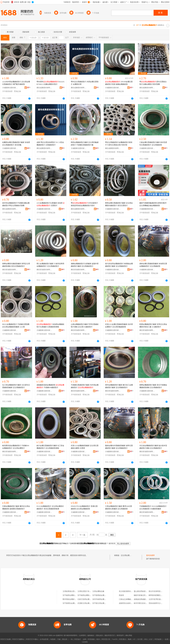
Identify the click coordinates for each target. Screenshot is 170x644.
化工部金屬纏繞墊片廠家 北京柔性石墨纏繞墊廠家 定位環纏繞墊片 (16, 386)
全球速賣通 (44, 639)
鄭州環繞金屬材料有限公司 (73, 599)
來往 (146, 639)
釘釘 (151, 639)
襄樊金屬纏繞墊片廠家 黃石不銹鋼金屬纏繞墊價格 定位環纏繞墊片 (153, 386)
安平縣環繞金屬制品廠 (101, 595)
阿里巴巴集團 (6, 639)
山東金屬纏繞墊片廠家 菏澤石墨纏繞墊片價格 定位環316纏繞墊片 (85, 326)
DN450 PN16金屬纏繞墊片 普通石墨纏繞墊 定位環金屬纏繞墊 (84, 508)
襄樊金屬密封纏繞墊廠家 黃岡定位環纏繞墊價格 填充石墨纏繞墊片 (16, 265)
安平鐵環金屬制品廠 (70, 595)
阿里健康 (158, 639)
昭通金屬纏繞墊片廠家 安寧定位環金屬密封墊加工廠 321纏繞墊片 (153, 326)
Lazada (85, 642)
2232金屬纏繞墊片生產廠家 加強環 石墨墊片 (51, 204)
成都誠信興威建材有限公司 (144, 599)
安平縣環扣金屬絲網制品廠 (73, 603)
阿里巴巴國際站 (18, 639)
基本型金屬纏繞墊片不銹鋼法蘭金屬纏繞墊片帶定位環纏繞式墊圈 (16, 204)
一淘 (71, 639)
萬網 (129, 639)
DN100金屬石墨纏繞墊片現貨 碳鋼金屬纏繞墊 (119, 83)
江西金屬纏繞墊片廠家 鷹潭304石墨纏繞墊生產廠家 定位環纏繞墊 (119, 508)
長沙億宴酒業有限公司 (127, 591)
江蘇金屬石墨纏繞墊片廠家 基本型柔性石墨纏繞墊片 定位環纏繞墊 (153, 144)
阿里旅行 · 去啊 (80, 639)
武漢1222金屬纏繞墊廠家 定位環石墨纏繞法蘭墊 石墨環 (85, 447)
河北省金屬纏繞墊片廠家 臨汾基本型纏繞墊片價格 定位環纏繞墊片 (153, 447)
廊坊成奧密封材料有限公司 (44, 88)
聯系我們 (120, 635)
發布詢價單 (150, 555)
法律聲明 (82, 635)
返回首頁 (112, 543)
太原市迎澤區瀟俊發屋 (157, 599)
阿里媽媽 (91, 639)
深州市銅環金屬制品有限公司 (103, 599)
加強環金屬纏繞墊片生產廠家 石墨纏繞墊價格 (50, 326)
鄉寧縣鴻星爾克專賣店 (157, 595)
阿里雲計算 (106, 639)
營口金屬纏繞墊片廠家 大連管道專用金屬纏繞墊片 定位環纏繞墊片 (50, 265)
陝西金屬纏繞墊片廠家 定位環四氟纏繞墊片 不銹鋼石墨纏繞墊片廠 (85, 144)
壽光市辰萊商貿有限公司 (158, 591)
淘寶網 (53, 639)
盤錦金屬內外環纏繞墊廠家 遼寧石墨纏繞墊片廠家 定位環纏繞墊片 (119, 447)
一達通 (166, 639)
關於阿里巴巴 (110, 635)
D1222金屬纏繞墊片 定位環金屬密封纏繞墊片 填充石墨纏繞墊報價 (50, 508)
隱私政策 (99, 635)
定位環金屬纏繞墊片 (129, 555)
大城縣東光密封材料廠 (10, 88)
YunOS (115, 639)
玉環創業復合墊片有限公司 (73, 591)
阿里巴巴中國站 (32, 639)
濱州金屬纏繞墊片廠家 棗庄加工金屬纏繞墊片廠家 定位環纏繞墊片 (119, 386)
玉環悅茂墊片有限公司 (86, 591)
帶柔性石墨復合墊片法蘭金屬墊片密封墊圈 (153, 83)
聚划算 (65, 639)
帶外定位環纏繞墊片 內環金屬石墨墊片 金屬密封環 (85, 83)
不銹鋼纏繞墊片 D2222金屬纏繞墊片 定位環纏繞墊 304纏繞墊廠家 (153, 508)
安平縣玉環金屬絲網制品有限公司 (105, 603)
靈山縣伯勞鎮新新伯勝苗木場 (145, 591)
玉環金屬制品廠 (98, 591)
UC (134, 639)
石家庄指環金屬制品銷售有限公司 (90, 599)
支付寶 (140, 639)
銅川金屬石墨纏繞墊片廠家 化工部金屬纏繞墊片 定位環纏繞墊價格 (50, 447)
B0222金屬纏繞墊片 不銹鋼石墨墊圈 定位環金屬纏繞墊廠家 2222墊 (16, 326)
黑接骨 (121, 595)
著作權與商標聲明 (70, 635)
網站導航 (129, 635)
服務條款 (91, 635)
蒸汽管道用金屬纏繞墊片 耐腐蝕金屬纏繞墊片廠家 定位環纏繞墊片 (119, 265)
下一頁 (82, 535)
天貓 (59, 639)
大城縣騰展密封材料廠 (147, 209)
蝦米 (98, 639)
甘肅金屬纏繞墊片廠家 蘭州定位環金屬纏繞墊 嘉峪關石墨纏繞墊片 (16, 508)
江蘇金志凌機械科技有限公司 (130, 599)
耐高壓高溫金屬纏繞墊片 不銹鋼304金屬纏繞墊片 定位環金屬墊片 (16, 447)
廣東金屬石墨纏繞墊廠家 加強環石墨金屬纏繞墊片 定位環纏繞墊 (153, 265)
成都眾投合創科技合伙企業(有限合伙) (133, 603)
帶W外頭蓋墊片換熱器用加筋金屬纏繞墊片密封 (84, 204)
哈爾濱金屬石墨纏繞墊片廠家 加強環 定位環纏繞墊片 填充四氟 (16, 144)
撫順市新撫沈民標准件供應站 (145, 595)
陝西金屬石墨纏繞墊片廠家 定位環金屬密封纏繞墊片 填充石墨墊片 (119, 204)
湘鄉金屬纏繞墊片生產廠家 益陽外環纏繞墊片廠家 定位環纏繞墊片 (85, 265)
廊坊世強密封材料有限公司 (10, 270)
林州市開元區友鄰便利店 (143, 603)
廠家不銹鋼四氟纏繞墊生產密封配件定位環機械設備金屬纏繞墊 (153, 204)
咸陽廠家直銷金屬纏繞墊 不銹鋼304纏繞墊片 (50, 386)
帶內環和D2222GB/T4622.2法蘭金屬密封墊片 (51, 83)
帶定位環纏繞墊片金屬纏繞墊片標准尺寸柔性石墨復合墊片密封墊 (119, 144)
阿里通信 (123, 639)
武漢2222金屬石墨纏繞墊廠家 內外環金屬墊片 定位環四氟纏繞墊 (119, 326)
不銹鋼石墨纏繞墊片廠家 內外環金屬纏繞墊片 (85, 386)
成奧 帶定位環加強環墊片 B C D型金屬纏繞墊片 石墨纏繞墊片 (50, 144)
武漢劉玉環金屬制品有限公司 (89, 603)
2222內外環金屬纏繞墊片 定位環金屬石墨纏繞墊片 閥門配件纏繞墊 (16, 83)
